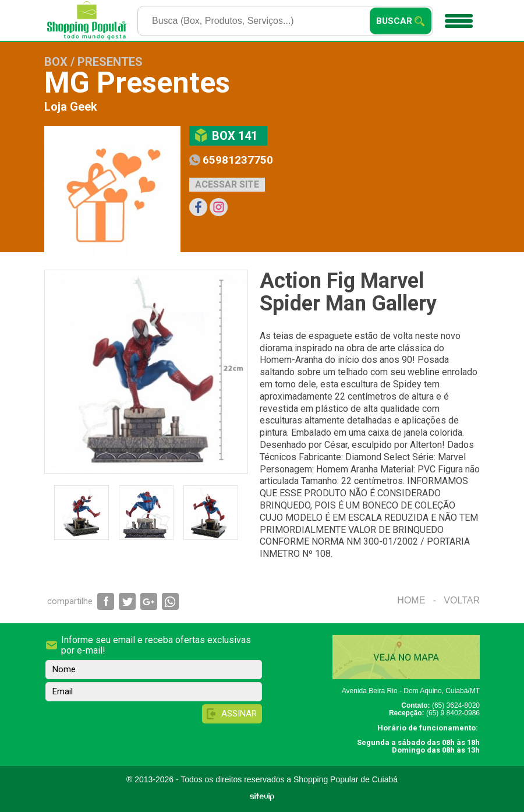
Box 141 (235, 136)
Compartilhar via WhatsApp (170, 601)
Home (411, 600)
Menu (457, 17)
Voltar (462, 600)
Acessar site (227, 184)
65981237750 (238, 160)
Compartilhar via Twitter (127, 601)
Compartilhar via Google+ (149, 601)
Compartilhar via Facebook (106, 601)
